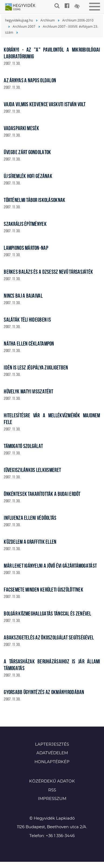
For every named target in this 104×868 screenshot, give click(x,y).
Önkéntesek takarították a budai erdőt (42, 494)
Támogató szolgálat (23, 446)
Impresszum (52, 799)
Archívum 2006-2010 (78, 20)
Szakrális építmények (25, 224)
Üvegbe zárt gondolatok (27, 152)
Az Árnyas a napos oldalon (30, 80)
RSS (52, 790)
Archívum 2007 (24, 26)
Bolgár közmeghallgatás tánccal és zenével (47, 613)
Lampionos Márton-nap (26, 248)
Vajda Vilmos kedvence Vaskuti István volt (45, 104)
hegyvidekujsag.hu (19, 20)
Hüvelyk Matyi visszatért (28, 391)
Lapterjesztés (52, 744)
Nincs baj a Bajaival (23, 296)
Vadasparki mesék (21, 128)
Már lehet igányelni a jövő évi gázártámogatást (50, 566)
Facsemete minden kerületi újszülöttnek (44, 590)
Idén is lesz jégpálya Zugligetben (36, 367)
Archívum (48, 20)
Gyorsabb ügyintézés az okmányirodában (44, 692)
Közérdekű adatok (52, 781)
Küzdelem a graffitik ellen (30, 542)
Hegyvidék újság (23, 7)
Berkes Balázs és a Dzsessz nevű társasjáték (48, 272)
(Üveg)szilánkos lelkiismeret (32, 470)
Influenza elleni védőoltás (30, 518)
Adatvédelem (52, 753)
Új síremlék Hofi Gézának (28, 176)
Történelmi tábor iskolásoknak (34, 200)
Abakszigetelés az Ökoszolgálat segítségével (49, 637)
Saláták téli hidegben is (27, 320)
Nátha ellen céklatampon (29, 344)
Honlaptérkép (52, 762)
